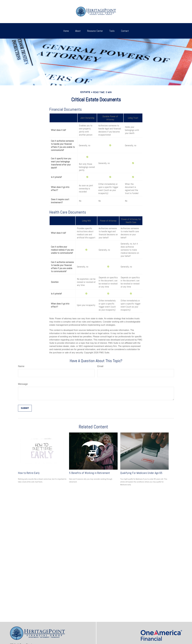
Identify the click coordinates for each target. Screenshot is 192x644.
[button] (66, 31)
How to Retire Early (29, 473)
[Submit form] (25, 408)
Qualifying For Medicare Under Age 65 (141, 473)
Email (100, 366)
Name (21, 366)
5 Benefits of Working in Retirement (89, 473)
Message (23, 384)
